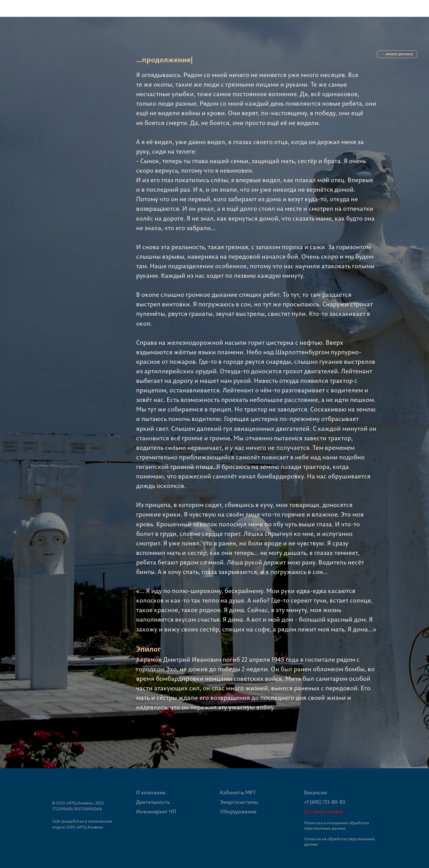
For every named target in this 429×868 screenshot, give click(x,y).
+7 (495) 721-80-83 (325, 802)
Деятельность (153, 802)
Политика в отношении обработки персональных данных (337, 826)
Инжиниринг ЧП (156, 812)
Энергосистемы (239, 802)
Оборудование (238, 812)
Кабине (229, 792)
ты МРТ (247, 792)
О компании (151, 792)
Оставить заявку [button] (324, 812)
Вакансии (316, 792)
